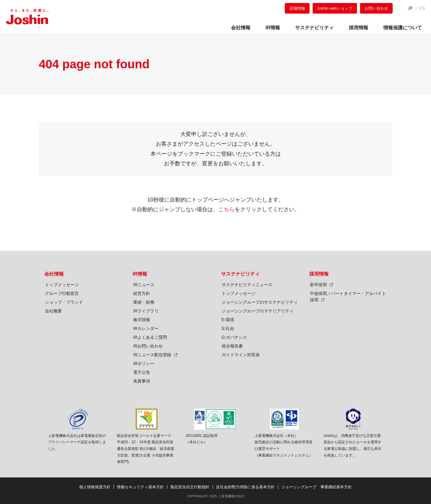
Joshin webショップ (335, 8)
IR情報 (140, 274)
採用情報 (319, 274)
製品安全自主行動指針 (190, 487)
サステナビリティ (240, 274)
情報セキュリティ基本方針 (140, 487)
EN (422, 8)
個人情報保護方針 (95, 487)
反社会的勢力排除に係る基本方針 (245, 487)
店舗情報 (297, 8)
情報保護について (403, 28)
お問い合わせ (376, 8)
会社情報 (54, 274)
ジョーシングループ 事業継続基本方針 (317, 487)
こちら (227, 209)
